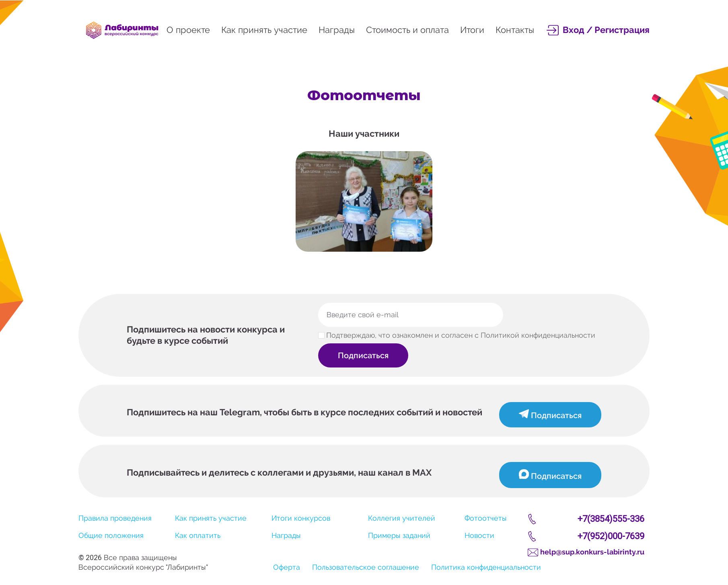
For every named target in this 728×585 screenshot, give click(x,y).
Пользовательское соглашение (366, 567)
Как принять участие (264, 30)
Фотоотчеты (486, 518)
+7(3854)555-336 (611, 519)
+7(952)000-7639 (611, 536)
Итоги (472, 30)
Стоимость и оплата (407, 30)
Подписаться (364, 355)
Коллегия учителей (402, 518)
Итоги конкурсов (301, 518)
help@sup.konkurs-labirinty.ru (592, 552)
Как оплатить (198, 535)
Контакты (515, 30)
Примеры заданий (399, 535)
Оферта (287, 567)
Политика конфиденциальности (486, 567)
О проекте (188, 30)
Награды (337, 30)
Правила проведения (115, 518)
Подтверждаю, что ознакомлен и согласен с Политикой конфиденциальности (461, 335)
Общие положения (111, 535)
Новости (479, 535)
